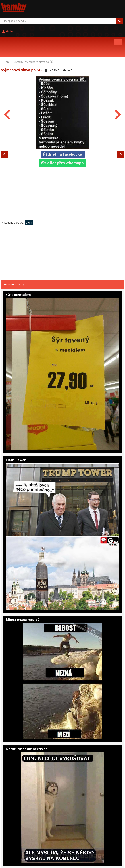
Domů (7, 39)
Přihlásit (78, 6)
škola (29, 200)
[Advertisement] (62, 172)
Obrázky (18, 39)
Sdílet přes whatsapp (62, 140)
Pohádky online (24, 852)
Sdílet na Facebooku (63, 131)
